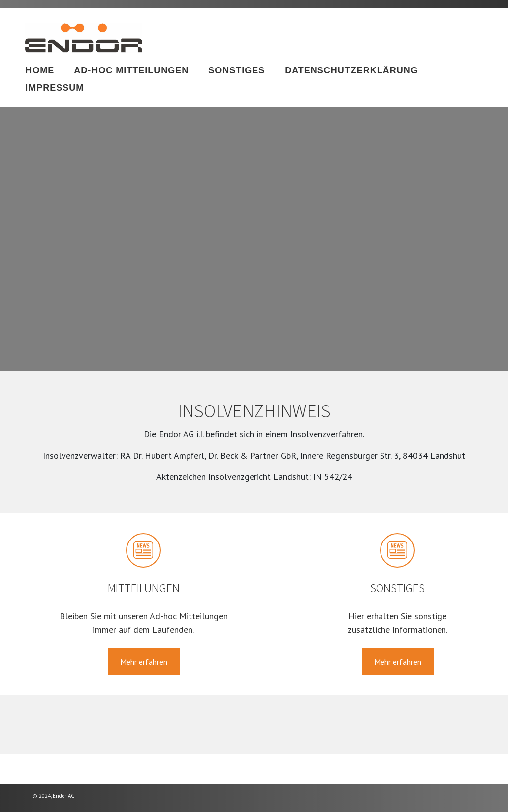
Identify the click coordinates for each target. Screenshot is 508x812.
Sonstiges (237, 70)
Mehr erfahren (144, 662)
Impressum (55, 88)
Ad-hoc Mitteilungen (131, 70)
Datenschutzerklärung (351, 70)
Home (40, 70)
